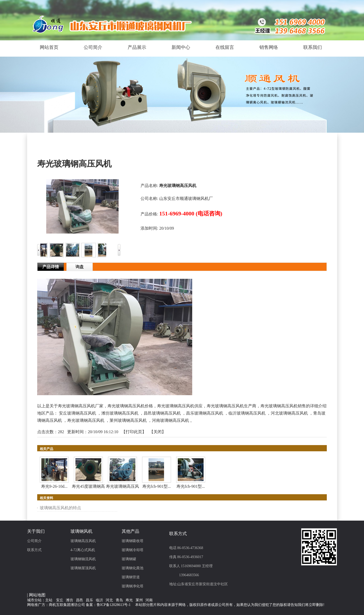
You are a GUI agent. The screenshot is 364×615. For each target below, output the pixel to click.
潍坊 (69, 600)
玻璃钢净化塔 (133, 586)
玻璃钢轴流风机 (83, 559)
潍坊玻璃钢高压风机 (120, 413)
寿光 (129, 600)
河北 (109, 600)
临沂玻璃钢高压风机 (247, 413)
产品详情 (51, 267)
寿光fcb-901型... (157, 486)
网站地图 (37, 595)
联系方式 (34, 550)
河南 (149, 600)
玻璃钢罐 (129, 559)
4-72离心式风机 (83, 550)
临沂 (99, 600)
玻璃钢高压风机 (83, 541)
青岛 (119, 600)
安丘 (60, 600)
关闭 (158, 432)
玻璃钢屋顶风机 (83, 568)
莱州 (139, 600)
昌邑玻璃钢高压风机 (162, 413)
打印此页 (134, 432)
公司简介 (34, 541)
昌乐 (89, 600)
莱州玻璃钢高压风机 (128, 420)
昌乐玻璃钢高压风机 (205, 413)
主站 (49, 600)
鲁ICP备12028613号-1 (114, 605)
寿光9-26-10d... (54, 486)
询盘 (80, 267)
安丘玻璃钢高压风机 (78, 413)
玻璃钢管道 (131, 577)
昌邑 (80, 600)
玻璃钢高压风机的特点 (60, 508)
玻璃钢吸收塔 (133, 541)
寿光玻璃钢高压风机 (86, 420)
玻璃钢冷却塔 (133, 550)
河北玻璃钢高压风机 (289, 413)
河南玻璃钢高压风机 (171, 420)
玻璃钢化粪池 (133, 568)
